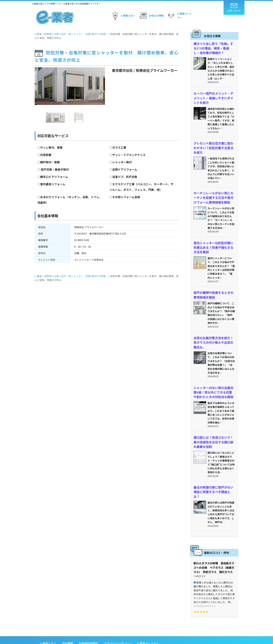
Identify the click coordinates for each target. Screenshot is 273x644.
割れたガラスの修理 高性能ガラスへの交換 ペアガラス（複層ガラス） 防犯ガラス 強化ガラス (214, 550)
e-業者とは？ (123, 16)
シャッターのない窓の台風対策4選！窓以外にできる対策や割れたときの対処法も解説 (214, 383)
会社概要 (68, 622)
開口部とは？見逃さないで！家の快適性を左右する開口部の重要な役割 (213, 432)
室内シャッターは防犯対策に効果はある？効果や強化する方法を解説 (213, 242)
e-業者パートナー (179, 16)
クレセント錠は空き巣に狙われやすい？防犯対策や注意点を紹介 (213, 145)
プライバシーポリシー (118, 622)
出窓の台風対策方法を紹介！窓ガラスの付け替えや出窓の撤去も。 (213, 335)
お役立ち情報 (151, 16)
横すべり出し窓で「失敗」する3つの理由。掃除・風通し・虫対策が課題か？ (214, 48)
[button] (40, 96)
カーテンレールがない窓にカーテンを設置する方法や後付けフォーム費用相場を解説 (213, 193)
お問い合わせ (234, 8)
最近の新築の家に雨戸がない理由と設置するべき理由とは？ (213, 478)
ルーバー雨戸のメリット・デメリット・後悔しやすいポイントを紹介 (213, 96)
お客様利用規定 (88, 622)
